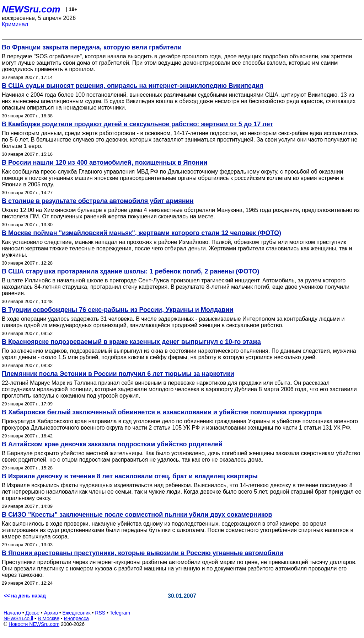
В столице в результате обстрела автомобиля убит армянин (98, 201)
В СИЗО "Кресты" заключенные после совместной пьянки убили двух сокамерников (137, 515)
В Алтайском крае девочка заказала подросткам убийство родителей (112, 444)
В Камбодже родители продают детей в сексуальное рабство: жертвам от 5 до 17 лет (137, 124)
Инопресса (77, 618)
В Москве (49, 618)
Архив (51, 613)
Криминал (15, 24)
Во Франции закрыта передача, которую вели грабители (92, 47)
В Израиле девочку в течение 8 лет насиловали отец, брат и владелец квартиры (130, 476)
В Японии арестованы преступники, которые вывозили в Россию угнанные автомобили (143, 553)
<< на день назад (25, 596)
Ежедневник (77, 613)
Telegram (120, 613)
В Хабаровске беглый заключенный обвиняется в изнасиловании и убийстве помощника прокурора (162, 412)
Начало (12, 613)
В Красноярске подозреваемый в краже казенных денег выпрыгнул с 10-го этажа (131, 342)
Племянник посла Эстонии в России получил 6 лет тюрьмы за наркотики (118, 374)
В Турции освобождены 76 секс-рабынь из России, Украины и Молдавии (117, 310)
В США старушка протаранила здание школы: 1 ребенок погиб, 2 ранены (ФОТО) (130, 271)
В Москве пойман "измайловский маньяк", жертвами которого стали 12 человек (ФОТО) (141, 233)
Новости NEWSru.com (34, 624)
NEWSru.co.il (18, 618)
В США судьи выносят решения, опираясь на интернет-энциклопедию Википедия (133, 86)
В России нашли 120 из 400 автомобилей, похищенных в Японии (105, 163)
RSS (100, 613)
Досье (32, 613)
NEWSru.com (31, 9)
